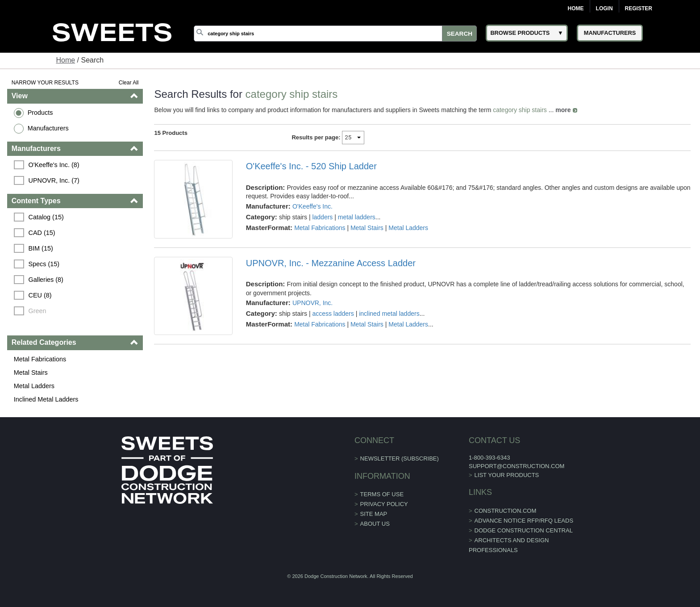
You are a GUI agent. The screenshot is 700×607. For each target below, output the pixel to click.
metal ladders (357, 217)
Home (576, 8)
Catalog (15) (46, 217)
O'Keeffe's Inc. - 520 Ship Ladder (311, 166)
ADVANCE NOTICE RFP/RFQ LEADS (524, 521)
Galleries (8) (46, 280)
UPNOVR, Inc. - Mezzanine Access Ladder (331, 263)
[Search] (335, 33)
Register (639, 8)
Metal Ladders (34, 386)
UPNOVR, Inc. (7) (54, 180)
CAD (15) (42, 233)
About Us (375, 524)
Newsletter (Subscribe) (400, 458)
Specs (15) (44, 264)
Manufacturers (48, 128)
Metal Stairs (31, 373)
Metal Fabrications (40, 359)
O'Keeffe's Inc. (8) (54, 165)
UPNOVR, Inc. (312, 303)
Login (604, 8)
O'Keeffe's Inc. (312, 206)
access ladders (333, 314)
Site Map (374, 514)
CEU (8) (40, 295)
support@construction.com (517, 466)
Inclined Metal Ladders (46, 399)
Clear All (129, 83)
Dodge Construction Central (524, 530)
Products (40, 113)
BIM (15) (41, 248)
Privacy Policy (384, 504)
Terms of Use (382, 494)
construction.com (506, 511)
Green (37, 311)
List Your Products (507, 475)
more (563, 110)
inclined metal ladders (389, 314)
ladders (322, 217)
